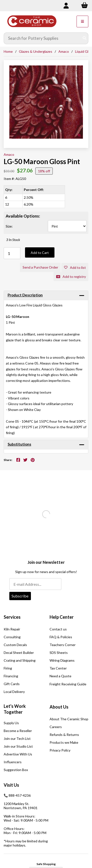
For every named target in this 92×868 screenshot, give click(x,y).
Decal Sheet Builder (19, 653)
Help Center (62, 617)
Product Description (25, 295)
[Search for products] (42, 38)
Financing (11, 676)
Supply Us (11, 723)
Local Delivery (14, 692)
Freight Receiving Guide (68, 684)
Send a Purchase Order (40, 267)
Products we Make (64, 742)
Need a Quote (60, 676)
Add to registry (71, 277)
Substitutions (19, 444)
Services (12, 617)
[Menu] (82, 21)
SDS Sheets (59, 653)
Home (8, 51)
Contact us (58, 629)
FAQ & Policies (61, 637)
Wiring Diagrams (62, 660)
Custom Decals (15, 645)
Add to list (75, 267)
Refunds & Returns (64, 735)
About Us (59, 707)
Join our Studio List (18, 746)
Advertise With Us (18, 754)
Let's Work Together (15, 709)
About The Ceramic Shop (69, 719)
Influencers (13, 762)
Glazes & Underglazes (36, 51)
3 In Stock (13, 240)
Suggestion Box (16, 770)
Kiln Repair (12, 629)
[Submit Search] (84, 38)
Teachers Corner (63, 645)
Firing (8, 668)
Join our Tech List (17, 738)
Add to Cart (40, 253)
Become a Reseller (18, 731)
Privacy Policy (60, 750)
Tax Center (58, 668)
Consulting (12, 637)
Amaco (64, 51)
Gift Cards (12, 684)
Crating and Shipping (20, 660)
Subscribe (20, 596)
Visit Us (11, 785)
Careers (56, 727)
